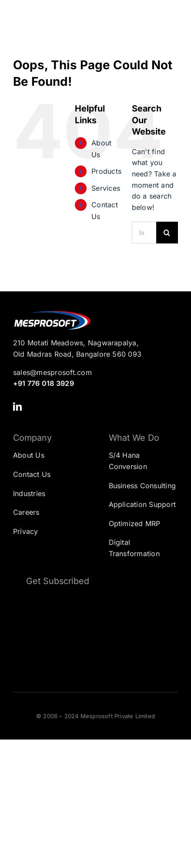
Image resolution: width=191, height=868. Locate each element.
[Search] (167, 233)
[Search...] (144, 233)
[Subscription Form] (95, 633)
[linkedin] (17, 407)
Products (106, 171)
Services (106, 188)
